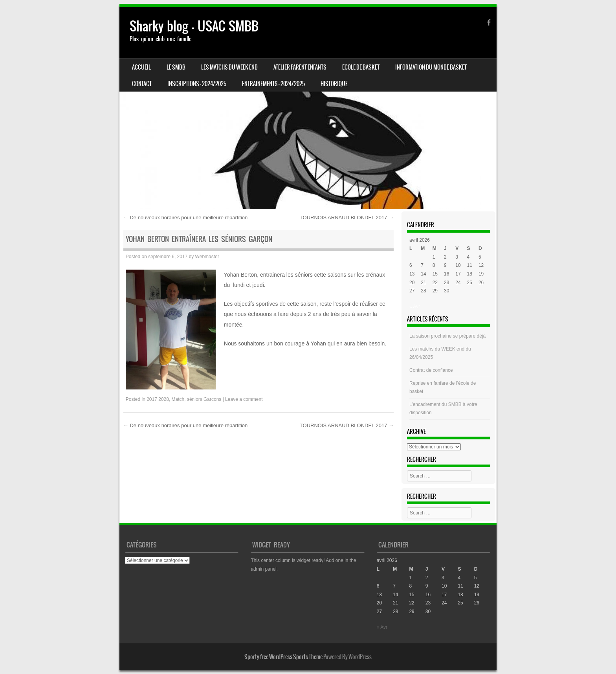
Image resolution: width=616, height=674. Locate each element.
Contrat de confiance (431, 370)
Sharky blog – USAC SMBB (194, 26)
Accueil (141, 67)
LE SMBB (176, 67)
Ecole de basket (361, 67)
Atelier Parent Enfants (300, 67)
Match (178, 399)
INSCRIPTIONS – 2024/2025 (197, 84)
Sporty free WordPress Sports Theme (283, 657)
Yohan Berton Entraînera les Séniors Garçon (199, 239)
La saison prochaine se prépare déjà (447, 336)
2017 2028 (158, 399)
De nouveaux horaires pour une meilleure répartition (186, 218)
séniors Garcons (204, 399)
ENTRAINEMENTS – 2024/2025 (273, 84)
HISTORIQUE (334, 84)
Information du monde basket (431, 67)
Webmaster (207, 257)
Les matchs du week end (229, 67)
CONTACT (142, 84)
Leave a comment (244, 399)
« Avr (415, 307)
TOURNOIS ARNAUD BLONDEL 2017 (347, 218)
